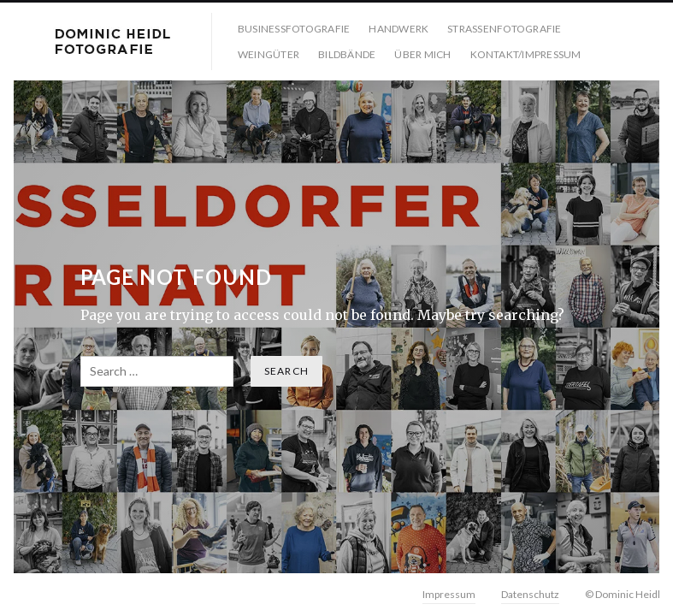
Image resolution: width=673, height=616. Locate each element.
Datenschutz (530, 594)
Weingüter (269, 54)
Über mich (422, 54)
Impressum (449, 594)
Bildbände (347, 54)
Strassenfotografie (504, 29)
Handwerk (398, 29)
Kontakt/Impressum (526, 54)
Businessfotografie (294, 29)
